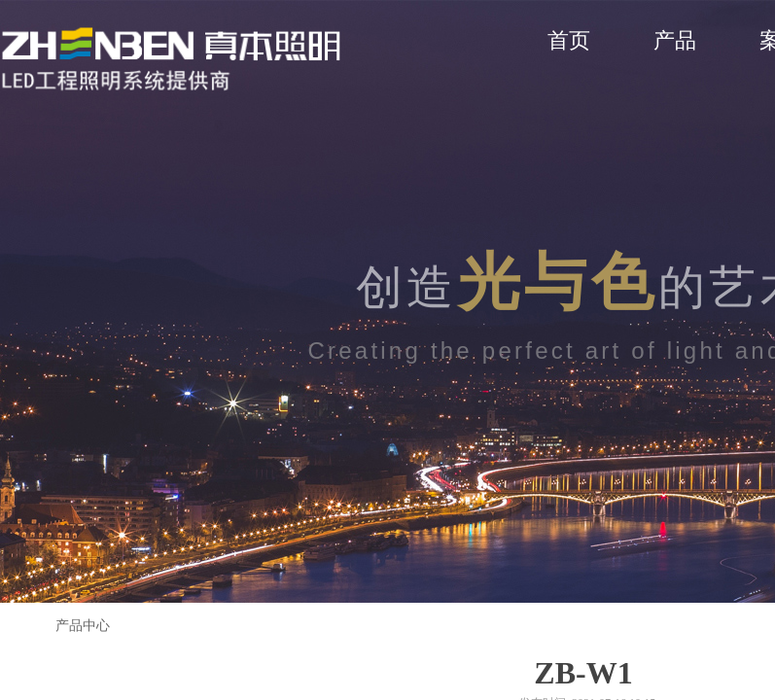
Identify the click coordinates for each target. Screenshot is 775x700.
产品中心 (83, 626)
